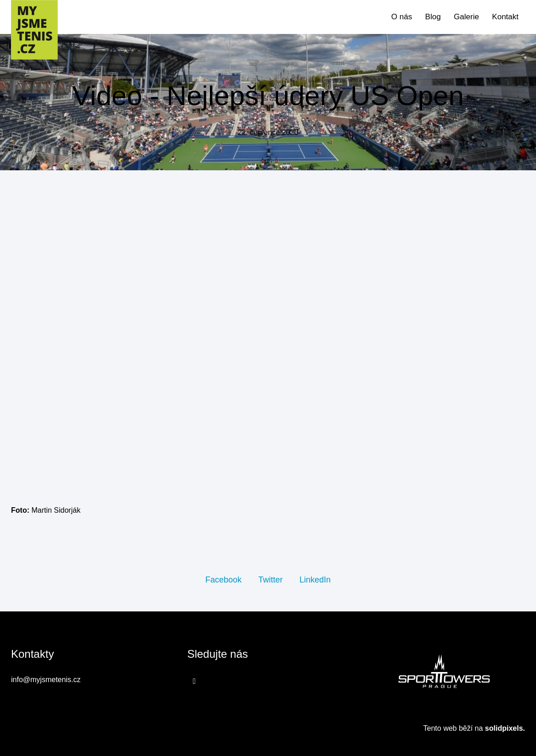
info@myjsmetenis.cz (46, 680)
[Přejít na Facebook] (195, 681)
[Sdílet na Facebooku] (223, 579)
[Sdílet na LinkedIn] (315, 579)
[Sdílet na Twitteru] (270, 579)
